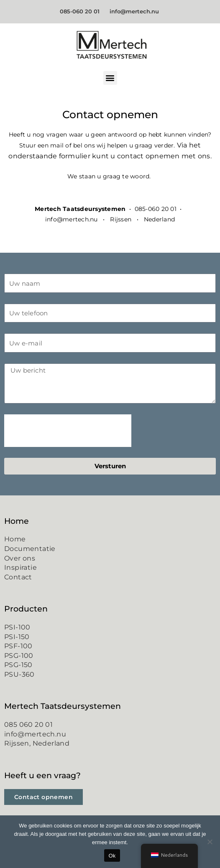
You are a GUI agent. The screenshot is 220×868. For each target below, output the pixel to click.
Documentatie (30, 549)
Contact (18, 577)
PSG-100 (19, 656)
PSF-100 (18, 646)
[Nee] (210, 842)
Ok (112, 856)
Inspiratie (20, 567)
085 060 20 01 (28, 725)
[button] (110, 78)
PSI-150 (17, 637)
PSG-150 (18, 665)
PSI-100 (17, 627)
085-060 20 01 (81, 11)
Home (15, 539)
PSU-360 (19, 674)
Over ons (20, 558)
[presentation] (68, 431)
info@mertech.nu (135, 11)
